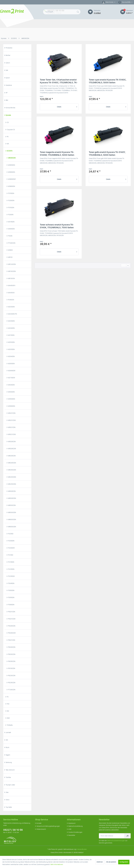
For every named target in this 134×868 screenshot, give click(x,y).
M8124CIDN (12, 264)
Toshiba (8, 777)
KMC (8, 718)
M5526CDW (12, 449)
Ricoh (7, 747)
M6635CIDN (12, 527)
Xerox (7, 800)
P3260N (11, 215)
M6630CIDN (12, 519)
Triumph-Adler (10, 785)
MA (8, 144)
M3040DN (11, 385)
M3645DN (11, 229)
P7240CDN (12, 690)
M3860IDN (11, 186)
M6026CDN (12, 456)
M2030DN (11, 307)
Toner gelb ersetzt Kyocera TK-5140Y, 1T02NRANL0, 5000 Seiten (107, 154)
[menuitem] (109, 2)
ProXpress (9, 48)
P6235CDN (12, 683)
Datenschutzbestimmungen (116, 841)
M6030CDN (12, 158)
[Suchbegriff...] (62, 12)
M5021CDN (12, 413)
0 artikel (97, 13)
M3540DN (11, 392)
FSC (8, 704)
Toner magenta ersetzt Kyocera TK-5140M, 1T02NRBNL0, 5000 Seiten (57, 154)
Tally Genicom (10, 770)
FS (7, 697)
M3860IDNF (12, 179)
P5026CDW (12, 633)
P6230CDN (12, 676)
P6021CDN (11, 640)
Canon (8, 63)
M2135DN (11, 335)
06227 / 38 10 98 (13, 830)
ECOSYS (9, 151)
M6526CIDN (12, 498)
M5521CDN (12, 427)
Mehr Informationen (57, 864)
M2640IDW (12, 371)
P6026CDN (12, 647)
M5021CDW (12, 420)
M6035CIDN (12, 470)
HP (6, 93)
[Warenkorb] (123, 12)
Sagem (8, 755)
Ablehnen (100, 862)
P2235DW (11, 576)
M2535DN (11, 349)
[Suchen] (78, 11)
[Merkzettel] (90, 12)
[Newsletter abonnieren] (127, 836)
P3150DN (11, 208)
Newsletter (72, 835)
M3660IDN (11, 172)
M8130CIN (11, 278)
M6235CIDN (12, 484)
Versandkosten (82, 849)
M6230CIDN (12, 477)
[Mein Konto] (109, 2)
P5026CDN (12, 626)
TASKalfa (10, 725)
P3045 (10, 236)
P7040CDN (12, 243)
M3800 (10, 250)
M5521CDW (12, 434)
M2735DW (11, 378)
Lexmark (8, 732)
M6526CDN (12, 491)
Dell (7, 70)
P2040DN (11, 541)
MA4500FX (12, 286)
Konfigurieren (124, 862)
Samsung (9, 762)
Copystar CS (11, 130)
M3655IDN (11, 165)
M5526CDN (12, 442)
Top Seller (9, 807)
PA (8, 137)
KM (8, 711)
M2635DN (11, 364)
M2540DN (11, 356)
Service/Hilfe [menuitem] (125, 2)
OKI (7, 740)
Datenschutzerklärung (75, 826)
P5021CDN (11, 612)
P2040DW (11, 548)
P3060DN (11, 605)
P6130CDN (11, 668)
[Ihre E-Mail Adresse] (112, 836)
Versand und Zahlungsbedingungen (48, 826)
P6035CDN (12, 661)
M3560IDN (11, 406)
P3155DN (11, 193)
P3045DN (11, 583)
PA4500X (11, 300)
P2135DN (11, 562)
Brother (8, 55)
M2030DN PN (12, 314)
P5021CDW (12, 619)
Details (67, 106)
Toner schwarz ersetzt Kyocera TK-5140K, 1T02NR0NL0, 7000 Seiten (57, 226)
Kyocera (8, 115)
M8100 (10, 257)
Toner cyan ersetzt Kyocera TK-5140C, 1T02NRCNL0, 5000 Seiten (108, 81)
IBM (7, 100)
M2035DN (11, 321)
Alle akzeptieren (111, 862)
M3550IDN (11, 399)
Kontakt (39, 823)
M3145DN (11, 222)
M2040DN (11, 328)
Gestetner (9, 85)
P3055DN (11, 597)
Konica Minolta (10, 108)
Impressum (72, 823)
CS (8, 122)
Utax (7, 792)
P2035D (10, 534)
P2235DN (11, 569)
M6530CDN (12, 505)
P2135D (10, 555)
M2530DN (11, 342)
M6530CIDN (12, 512)
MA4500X (11, 293)
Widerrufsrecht (41, 829)
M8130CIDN (12, 271)
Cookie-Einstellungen (75, 832)
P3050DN (11, 590)
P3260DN (11, 200)
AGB (70, 829)
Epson (8, 78)
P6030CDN (12, 654)
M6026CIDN (12, 463)
